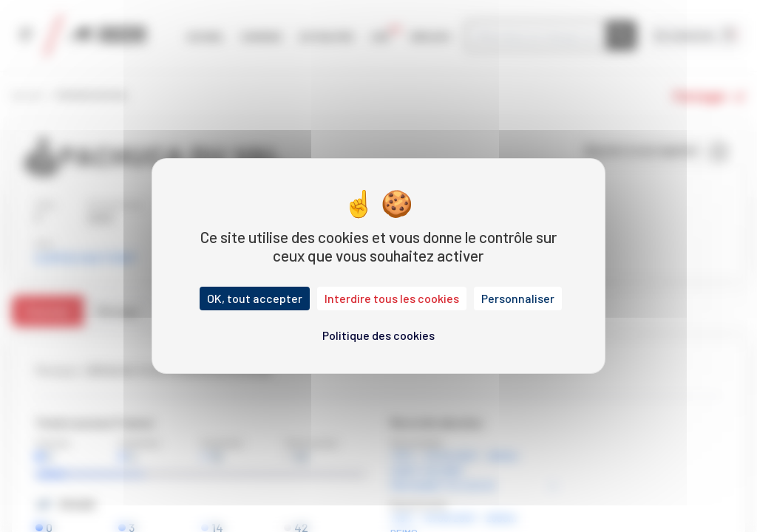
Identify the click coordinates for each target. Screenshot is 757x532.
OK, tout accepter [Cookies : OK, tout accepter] (255, 298)
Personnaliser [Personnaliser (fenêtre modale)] (518, 298)
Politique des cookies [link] (378, 335)
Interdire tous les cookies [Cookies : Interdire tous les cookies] (392, 298)
